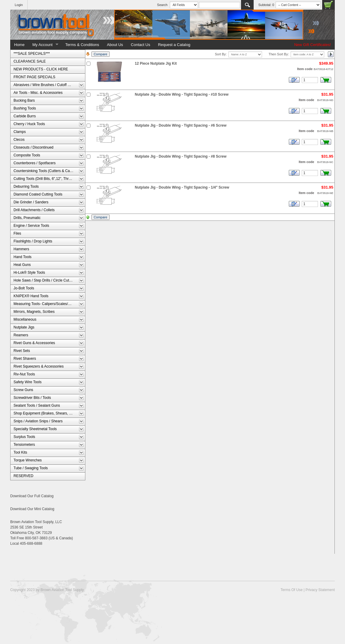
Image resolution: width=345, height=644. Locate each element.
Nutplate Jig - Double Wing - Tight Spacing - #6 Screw (181, 125)
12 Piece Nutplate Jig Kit (156, 63)
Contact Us (140, 45)
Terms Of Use (291, 590)
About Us (115, 45)
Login (19, 5)
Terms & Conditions (82, 45)
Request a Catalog (174, 45)
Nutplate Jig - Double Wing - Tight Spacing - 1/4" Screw (182, 187)
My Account (44, 45)
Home (19, 45)
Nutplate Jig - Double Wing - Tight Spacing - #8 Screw (181, 156)
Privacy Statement (320, 590)
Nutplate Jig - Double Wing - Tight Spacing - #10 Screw (182, 94)
